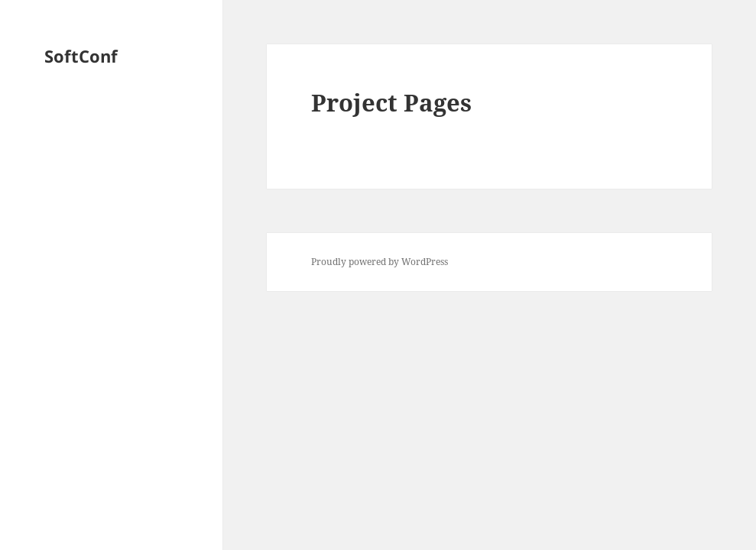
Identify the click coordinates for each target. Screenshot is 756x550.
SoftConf (81, 56)
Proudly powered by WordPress (380, 262)
